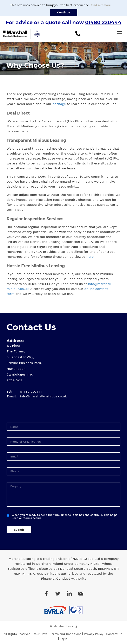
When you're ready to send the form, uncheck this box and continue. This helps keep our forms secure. (65, 516)
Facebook (46, 593)
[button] (120, 34)
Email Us (81, 593)
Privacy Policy (94, 634)
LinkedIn (69, 593)
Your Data (40, 634)
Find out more (101, 5)
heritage (59, 104)
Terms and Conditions (66, 634)
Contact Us (114, 634)
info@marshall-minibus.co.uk (43, 396)
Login (63, 639)
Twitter (58, 593)
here (90, 257)
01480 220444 (103, 22)
